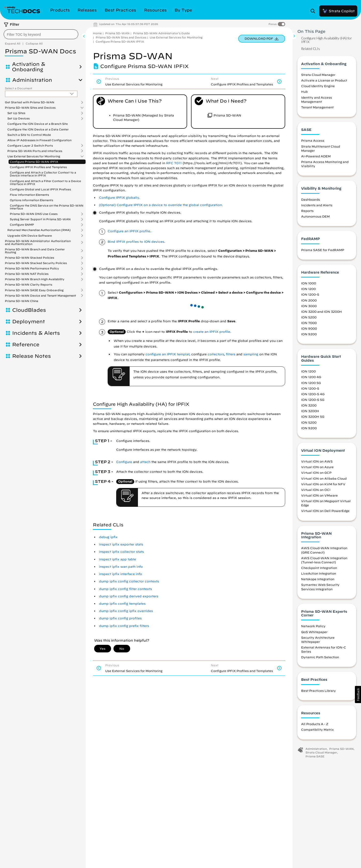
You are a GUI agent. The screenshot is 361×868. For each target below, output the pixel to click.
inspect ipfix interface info (121, 574)
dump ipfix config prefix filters (124, 626)
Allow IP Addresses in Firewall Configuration (39, 140)
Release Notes (32, 356)
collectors (216, 354)
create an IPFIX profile (212, 332)
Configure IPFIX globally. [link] (120, 198)
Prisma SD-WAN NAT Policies (27, 274)
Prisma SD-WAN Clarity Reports (28, 284)
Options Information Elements (31, 200)
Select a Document (19, 88)
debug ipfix (108, 537)
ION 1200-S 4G (313, 394)
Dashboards (310, 199)
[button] (358, 694)
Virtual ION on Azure (317, 467)
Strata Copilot (338, 11)
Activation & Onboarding (29, 67)
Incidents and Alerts (317, 205)
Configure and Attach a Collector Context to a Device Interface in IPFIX (43, 174)
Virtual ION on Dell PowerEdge (325, 511)
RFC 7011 (174, 163)
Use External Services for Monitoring (34, 156)
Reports (307, 211)
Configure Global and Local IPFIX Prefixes (40, 189)
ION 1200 (308, 289)
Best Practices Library (318, 691)
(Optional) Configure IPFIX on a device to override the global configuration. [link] (161, 205)
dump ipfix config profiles (120, 618)
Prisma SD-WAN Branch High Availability (35, 279)
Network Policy (313, 626)
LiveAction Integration (319, 573)
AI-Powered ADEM (316, 156)
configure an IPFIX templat (167, 354)
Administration (32, 80)
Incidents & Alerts (36, 333)
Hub (304, 92)
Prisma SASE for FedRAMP (323, 250)
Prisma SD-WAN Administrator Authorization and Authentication (38, 243)
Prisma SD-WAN (117, 33)
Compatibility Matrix (317, 729)
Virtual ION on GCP (316, 473)
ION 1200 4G (311, 377)
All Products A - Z (315, 724)
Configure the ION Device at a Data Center (38, 129)
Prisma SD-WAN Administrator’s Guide (161, 33)
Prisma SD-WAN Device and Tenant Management (40, 296)
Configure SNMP (22, 225)
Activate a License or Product (324, 80)
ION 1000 (309, 283)
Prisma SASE (315, 756)
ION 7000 (309, 323)
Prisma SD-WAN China (22, 301)
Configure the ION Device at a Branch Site (38, 124)
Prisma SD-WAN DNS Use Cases (34, 214)
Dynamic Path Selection (320, 657)
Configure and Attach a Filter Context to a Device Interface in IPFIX (45, 182)
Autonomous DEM (315, 216)
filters (231, 354)
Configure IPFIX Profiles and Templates (38, 167)
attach (145, 462)
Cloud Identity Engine (318, 86)
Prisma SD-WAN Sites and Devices (30, 108)
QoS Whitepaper (314, 632)
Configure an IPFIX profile (129, 231)
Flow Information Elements (29, 195)
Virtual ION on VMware (319, 495)
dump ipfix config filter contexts (125, 589)
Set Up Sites (16, 113)
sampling (251, 354)
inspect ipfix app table (118, 559)
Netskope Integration (318, 579)
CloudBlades (29, 310)
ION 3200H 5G (313, 417)
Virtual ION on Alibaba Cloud (324, 478)
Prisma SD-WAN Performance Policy (32, 268)
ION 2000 (309, 300)
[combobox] (41, 34)
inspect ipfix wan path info (121, 567)
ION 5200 (309, 317)
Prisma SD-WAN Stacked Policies (29, 258)
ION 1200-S (310, 294)
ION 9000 (309, 328)
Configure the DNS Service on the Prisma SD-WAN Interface (47, 207)
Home (97, 33)
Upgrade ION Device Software (30, 236)
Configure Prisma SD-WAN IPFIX (34, 162)
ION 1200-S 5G (313, 400)
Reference (26, 345)
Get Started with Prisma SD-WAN (30, 102)
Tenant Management (317, 107)
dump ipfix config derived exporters (129, 596)
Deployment (29, 322)
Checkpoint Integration (319, 568)
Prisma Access (313, 140)
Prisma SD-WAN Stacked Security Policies (36, 263)
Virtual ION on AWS (317, 461)
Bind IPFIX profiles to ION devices (136, 242)
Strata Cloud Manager (318, 75)
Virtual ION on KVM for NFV (323, 484)
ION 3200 (309, 405)
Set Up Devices (18, 118)
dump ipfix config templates (122, 604)
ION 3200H (310, 411)
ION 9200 (309, 334)
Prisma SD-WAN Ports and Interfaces (35, 151)
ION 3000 (309, 306)
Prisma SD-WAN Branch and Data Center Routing (35, 251)
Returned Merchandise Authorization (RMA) (39, 230)
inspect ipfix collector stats (121, 552)
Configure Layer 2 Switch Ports (30, 146)
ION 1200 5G (311, 383)
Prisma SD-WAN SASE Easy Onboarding (34, 290)
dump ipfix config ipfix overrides (126, 611)
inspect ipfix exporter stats (121, 544)
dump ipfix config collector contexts (129, 581)
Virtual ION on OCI (316, 490)
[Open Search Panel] (314, 11)
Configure (124, 462)
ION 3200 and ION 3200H (322, 312)
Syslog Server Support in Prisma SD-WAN (40, 219)
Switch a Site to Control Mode (29, 135)
